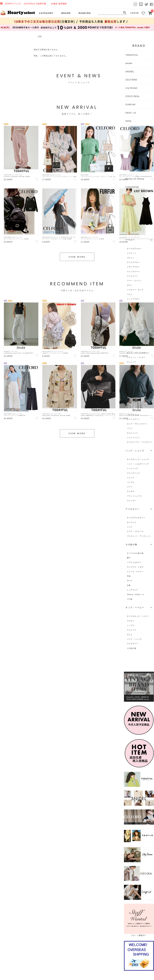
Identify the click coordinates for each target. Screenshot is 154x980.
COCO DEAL (133, 96)
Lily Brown (131, 88)
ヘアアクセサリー (134, 562)
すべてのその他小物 (135, 553)
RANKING (85, 13)
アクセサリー (132, 644)
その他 (130, 599)
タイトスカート (133, 419)
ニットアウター (133, 299)
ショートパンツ (133, 437)
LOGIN (135, 13)
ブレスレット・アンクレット (139, 536)
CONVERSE (132, 187)
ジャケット (132, 253)
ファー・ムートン (134, 281)
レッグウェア (132, 590)
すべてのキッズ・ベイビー (138, 616)
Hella (128, 121)
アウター (131, 621)
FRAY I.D (131, 113)
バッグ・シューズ (134, 639)
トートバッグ (132, 468)
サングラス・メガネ (135, 567)
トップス (131, 625)
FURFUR (130, 105)
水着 (129, 585)
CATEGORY (46, 13)
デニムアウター (133, 262)
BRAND (66, 13)
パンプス (131, 482)
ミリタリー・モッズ (135, 290)
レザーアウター (133, 267)
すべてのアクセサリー (136, 518)
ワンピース (132, 630)
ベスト (130, 294)
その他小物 (132, 648)
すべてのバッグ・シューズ (138, 459)
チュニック (132, 362)
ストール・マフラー (135, 572)
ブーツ (130, 487)
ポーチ (130, 581)
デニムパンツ (132, 433)
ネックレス (132, 522)
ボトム (130, 635)
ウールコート (132, 276)
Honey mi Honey (135, 179)
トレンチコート (133, 271)
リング (130, 527)
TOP (40, 37)
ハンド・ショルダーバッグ (138, 464)
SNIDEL (130, 72)
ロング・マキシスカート (137, 424)
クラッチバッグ (133, 473)
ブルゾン (131, 258)
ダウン (130, 285)
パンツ (130, 428)
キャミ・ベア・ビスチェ (137, 353)
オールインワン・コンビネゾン (140, 442)
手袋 (129, 576)
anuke (129, 63)
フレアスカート (133, 415)
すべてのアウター (134, 249)
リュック (131, 478)
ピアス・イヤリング (135, 531)
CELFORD (131, 80)
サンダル (131, 491)
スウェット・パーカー (136, 357)
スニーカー (132, 500)
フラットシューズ (134, 496)
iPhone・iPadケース (136, 594)
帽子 (129, 558)
